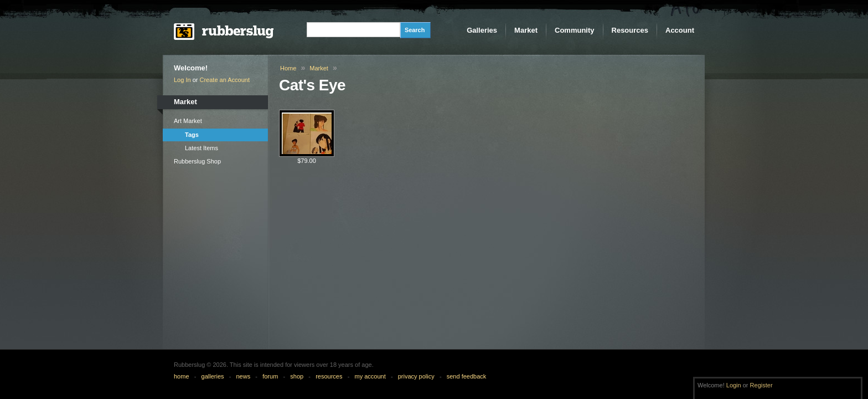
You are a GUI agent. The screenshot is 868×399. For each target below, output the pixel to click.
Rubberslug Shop (197, 161)
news (244, 376)
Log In (182, 80)
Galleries (482, 30)
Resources (630, 30)
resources (329, 376)
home (182, 376)
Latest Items (201, 148)
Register (761, 385)
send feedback (467, 376)
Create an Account (225, 80)
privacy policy (416, 376)
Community (575, 30)
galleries (213, 376)
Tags (192, 135)
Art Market (188, 121)
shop (297, 376)
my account (370, 376)
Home (288, 68)
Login (734, 385)
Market (526, 30)
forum (270, 376)
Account (680, 30)
